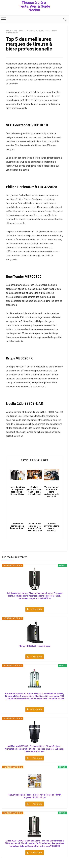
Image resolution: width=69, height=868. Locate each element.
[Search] (65, 19)
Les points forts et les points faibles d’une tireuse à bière (17, 491)
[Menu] (3, 19)
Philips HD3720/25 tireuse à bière (35, 646)
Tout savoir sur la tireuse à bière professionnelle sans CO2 (52, 492)
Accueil (9, 31)
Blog (15, 31)
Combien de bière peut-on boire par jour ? (17, 526)
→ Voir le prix (36, 609)
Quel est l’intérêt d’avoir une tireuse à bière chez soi (34, 491)
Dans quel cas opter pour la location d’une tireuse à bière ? (34, 527)
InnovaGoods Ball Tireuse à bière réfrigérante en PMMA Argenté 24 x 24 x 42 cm (34, 796)
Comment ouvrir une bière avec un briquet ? (51, 527)
